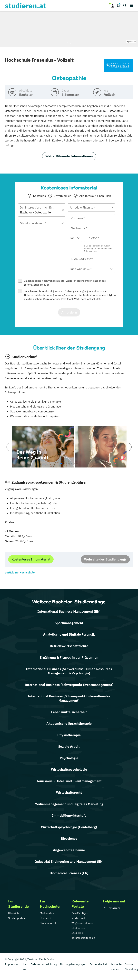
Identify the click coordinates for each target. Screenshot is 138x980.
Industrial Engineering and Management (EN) (69, 861)
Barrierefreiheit (99, 964)
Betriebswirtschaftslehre (69, 646)
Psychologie (69, 758)
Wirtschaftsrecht (69, 792)
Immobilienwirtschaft (69, 815)
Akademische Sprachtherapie (69, 723)
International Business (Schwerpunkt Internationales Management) (69, 698)
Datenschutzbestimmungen (40, 295)
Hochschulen (85, 281)
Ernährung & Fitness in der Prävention (69, 657)
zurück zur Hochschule (20, 572)
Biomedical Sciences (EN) (69, 873)
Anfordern (69, 312)
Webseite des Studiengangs (105, 559)
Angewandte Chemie (69, 850)
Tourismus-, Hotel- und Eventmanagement (69, 781)
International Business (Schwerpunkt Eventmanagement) (69, 685)
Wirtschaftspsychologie (69, 769)
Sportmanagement (69, 623)
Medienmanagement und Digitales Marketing (69, 804)
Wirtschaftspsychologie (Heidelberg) (69, 827)
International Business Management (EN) (69, 611)
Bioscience (69, 838)
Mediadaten (47, 913)
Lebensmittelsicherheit (69, 712)
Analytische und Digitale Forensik (69, 634)
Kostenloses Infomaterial (31, 559)
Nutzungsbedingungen (78, 291)
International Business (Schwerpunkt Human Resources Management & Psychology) (69, 671)
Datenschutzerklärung (44, 964)
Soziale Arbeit (69, 746)
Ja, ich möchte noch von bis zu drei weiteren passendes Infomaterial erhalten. (65, 283)
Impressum (12, 964)
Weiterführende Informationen (69, 156)
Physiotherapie (69, 735)
